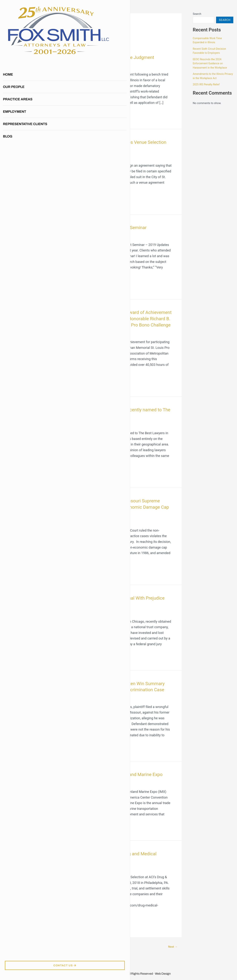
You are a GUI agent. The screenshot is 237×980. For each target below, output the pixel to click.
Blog (8, 107)
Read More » (80, 113)
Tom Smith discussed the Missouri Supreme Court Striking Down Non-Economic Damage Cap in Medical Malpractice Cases (118, 513)
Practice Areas (19, 70)
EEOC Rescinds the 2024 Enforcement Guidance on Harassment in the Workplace (211, 63)
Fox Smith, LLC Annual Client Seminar (111, 227)
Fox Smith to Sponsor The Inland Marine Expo (120, 781)
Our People (14, 57)
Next (172, 953)
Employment (15, 82)
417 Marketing (72, 977)
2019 (75, 65)
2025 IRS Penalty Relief (207, 84)
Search (197, 14)
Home (9, 45)
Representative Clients (26, 94)
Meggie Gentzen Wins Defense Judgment (115, 57)
